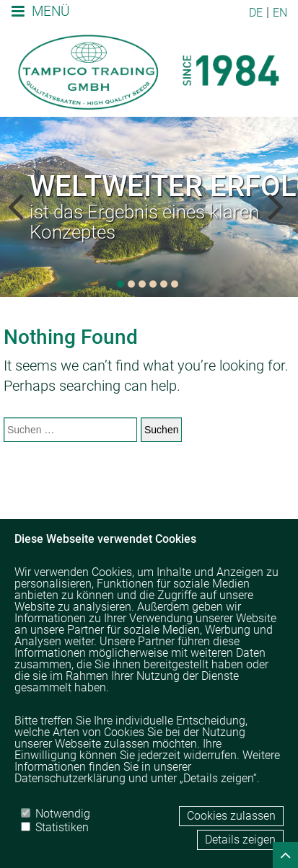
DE (256, 13)
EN (280, 13)
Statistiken (55, 827)
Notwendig (56, 813)
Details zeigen (240, 840)
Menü (40, 11)
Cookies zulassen (231, 816)
